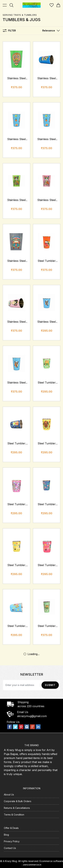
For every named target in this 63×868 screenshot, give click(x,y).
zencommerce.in (32, 865)
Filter (9, 31)
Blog (6, 835)
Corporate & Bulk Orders (18, 801)
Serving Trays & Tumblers (20, 15)
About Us (9, 795)
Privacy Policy (12, 841)
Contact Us (10, 848)
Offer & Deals (11, 828)
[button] (50, 31)
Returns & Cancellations (17, 808)
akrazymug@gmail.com (32, 716)
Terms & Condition (14, 815)
